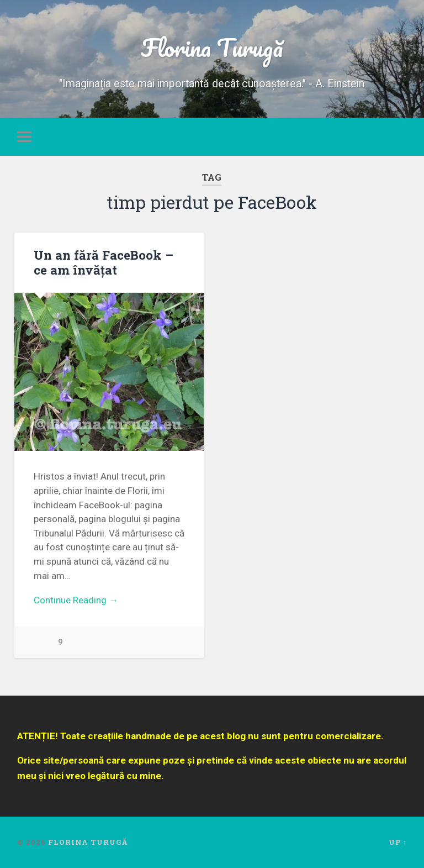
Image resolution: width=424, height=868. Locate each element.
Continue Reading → (76, 600)
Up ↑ (398, 842)
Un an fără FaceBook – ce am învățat (104, 262)
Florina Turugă (212, 47)
